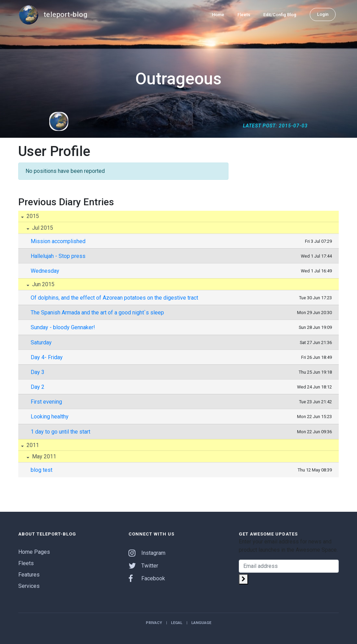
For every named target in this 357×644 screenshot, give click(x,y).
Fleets (244, 14)
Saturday (41, 342)
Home (218, 14)
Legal (177, 623)
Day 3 (38, 372)
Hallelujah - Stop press (58, 256)
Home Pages (34, 552)
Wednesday (45, 271)
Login (323, 14)
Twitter (143, 566)
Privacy (154, 623)
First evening (46, 402)
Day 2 (38, 387)
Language (201, 623)
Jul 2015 (42, 228)
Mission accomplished (58, 241)
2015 (32, 216)
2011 (32, 445)
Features (29, 575)
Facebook (147, 578)
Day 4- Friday (47, 357)
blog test (42, 470)
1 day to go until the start (60, 432)
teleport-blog (53, 14)
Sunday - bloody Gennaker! (63, 327)
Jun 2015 (43, 284)
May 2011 (43, 456)
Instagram (147, 553)
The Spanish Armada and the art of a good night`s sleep (97, 313)
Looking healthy (50, 417)
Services (29, 586)
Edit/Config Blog (280, 14)
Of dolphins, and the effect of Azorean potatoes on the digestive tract (114, 298)
